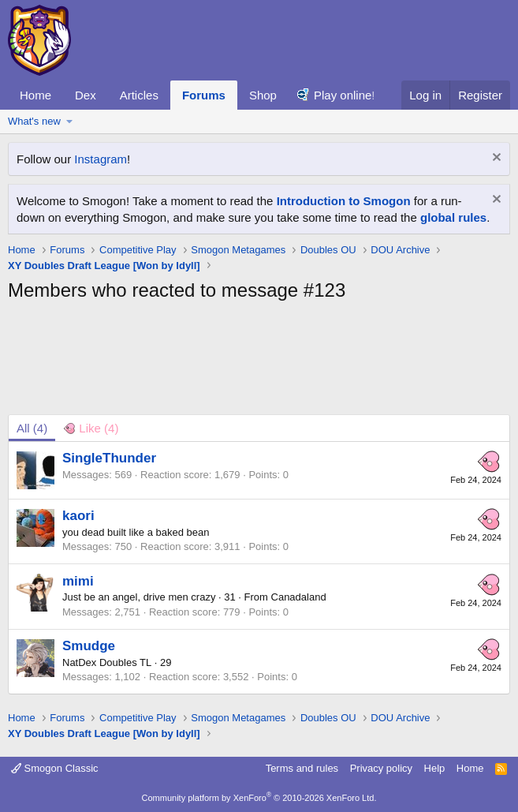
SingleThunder (109, 458)
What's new (34, 121)
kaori (78, 516)
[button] (70, 122)
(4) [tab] (32, 428)
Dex (86, 95)
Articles (139, 95)
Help (435, 768)
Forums (204, 95)
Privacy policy (381, 768)
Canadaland (299, 597)
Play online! (345, 95)
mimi (78, 581)
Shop (263, 95)
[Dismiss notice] (495, 159)
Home (35, 95)
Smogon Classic (55, 768)
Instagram (101, 159)
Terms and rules (302, 768)
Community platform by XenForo (259, 798)
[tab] (91, 428)
